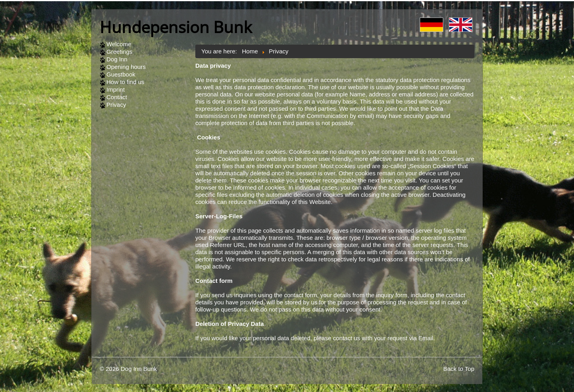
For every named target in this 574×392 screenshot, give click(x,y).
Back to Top (459, 369)
